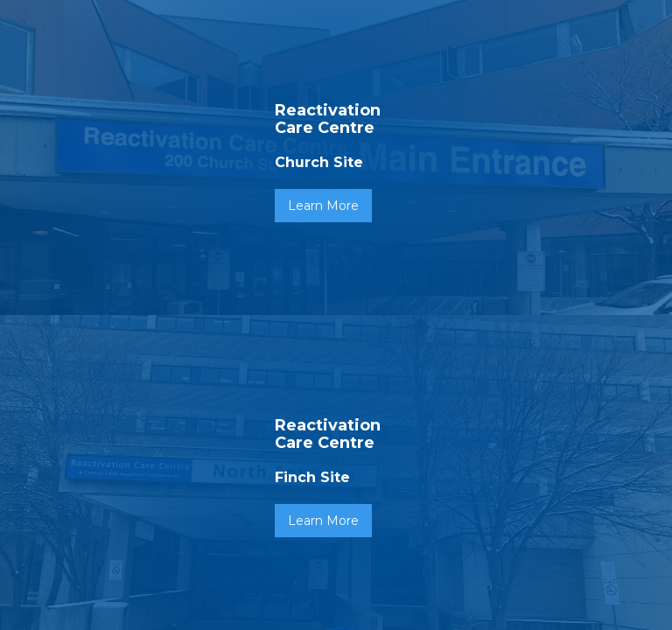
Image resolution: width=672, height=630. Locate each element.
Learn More (323, 206)
